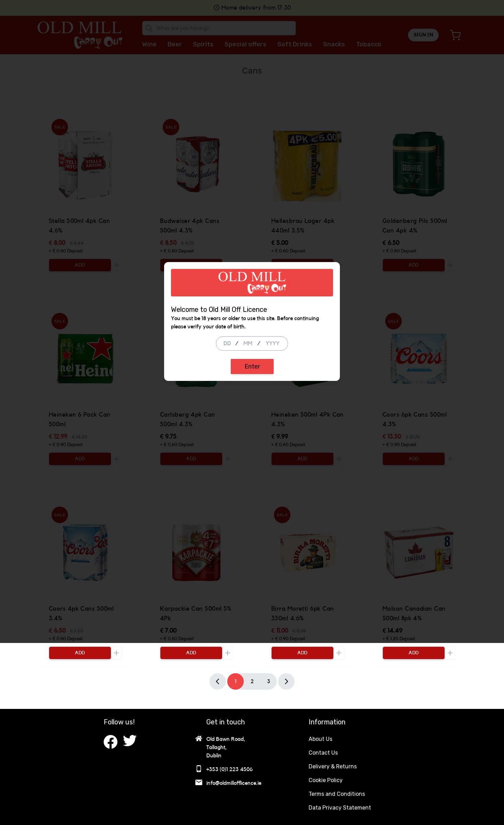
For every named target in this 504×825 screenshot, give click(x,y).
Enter (252, 457)
